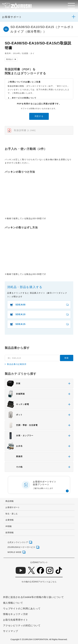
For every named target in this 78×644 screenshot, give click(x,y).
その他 (15, 467)
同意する (39, 116)
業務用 (15, 457)
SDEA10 (20, 314)
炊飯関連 (16, 394)
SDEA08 (20, 305)
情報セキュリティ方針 (16, 614)
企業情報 (10, 520)
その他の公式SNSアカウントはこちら (39, 582)
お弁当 (15, 446)
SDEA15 (20, 324)
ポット (15, 415)
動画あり (10, 59)
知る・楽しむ (12, 514)
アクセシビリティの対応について (22, 625)
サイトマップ (11, 631)
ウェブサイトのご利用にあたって (22, 609)
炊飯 (14, 384)
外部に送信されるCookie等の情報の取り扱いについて (33, 597)
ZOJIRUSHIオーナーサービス (21, 547)
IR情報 (9, 526)
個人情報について (13, 603)
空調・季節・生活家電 (22, 425)
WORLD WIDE (15, 552)
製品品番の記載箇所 (17, 364)
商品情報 (10, 501)
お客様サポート (12, 17)
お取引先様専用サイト (16, 620)
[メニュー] (71, 6)
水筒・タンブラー (20, 436)
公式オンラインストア (18, 542)
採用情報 (10, 533)
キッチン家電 (18, 404)
